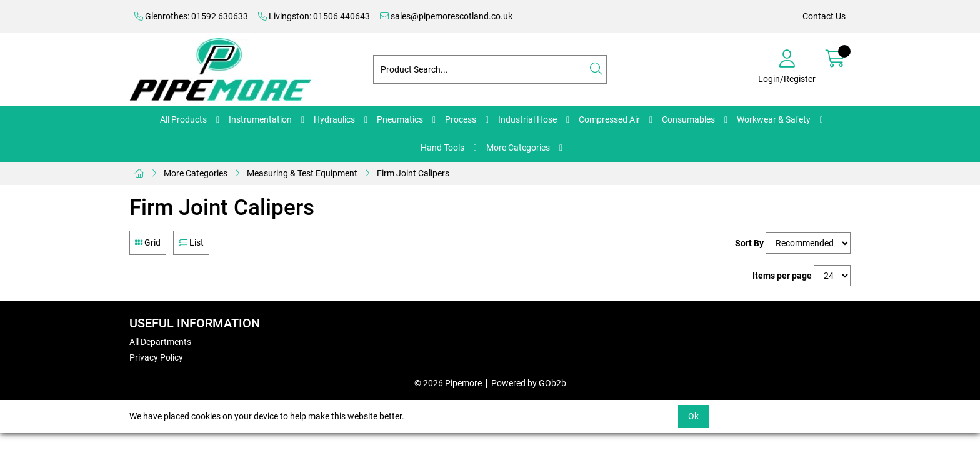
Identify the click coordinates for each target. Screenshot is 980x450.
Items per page (782, 276)
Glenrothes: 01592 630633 (191, 16)
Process (461, 119)
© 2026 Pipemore (448, 383)
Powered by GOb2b (529, 383)
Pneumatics (400, 119)
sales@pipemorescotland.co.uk (446, 16)
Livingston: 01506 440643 (314, 16)
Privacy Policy (156, 357)
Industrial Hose (527, 119)
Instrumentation (260, 119)
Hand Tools (442, 147)
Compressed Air (609, 119)
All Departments (160, 342)
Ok (693, 416)
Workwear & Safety (774, 119)
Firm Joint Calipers (413, 173)
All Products (183, 119)
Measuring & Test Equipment (302, 173)
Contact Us (824, 16)
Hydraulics (334, 119)
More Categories (518, 147)
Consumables (688, 119)
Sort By (749, 243)
